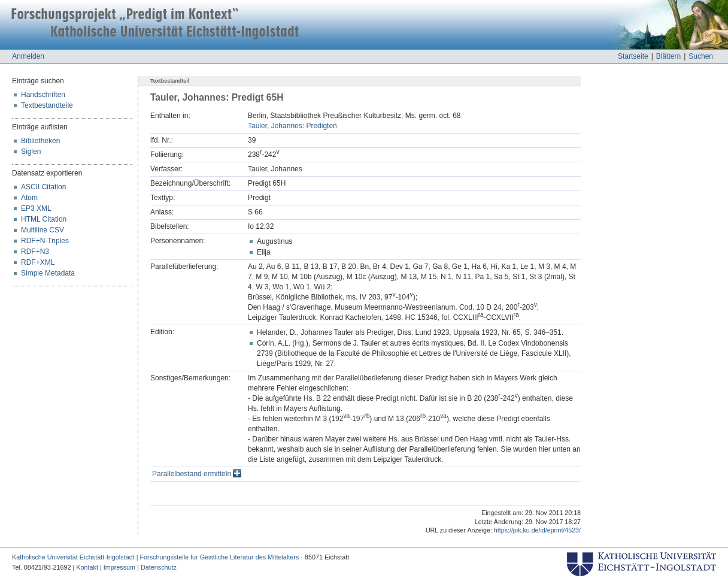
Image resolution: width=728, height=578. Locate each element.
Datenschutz (159, 567)
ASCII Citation (43, 187)
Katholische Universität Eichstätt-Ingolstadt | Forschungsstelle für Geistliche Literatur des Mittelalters (155, 557)
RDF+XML (38, 262)
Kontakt (87, 567)
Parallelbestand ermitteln (197, 474)
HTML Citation (44, 219)
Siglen (31, 152)
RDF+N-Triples (45, 241)
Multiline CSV (43, 230)
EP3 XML (36, 208)
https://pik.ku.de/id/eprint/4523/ (537, 530)
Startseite (633, 56)
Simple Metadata (48, 273)
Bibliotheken (40, 141)
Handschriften (43, 95)
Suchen (701, 56)
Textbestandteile (47, 105)
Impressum (119, 567)
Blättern (668, 56)
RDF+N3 (35, 252)
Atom (29, 198)
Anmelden (28, 56)
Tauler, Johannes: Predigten (292, 126)
